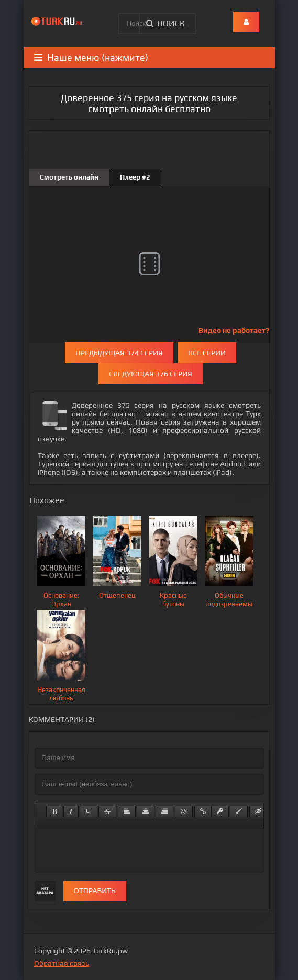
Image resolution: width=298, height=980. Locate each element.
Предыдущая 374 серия (119, 353)
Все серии (207, 353)
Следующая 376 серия (151, 374)
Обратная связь (62, 963)
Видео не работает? (234, 330)
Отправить (95, 891)
